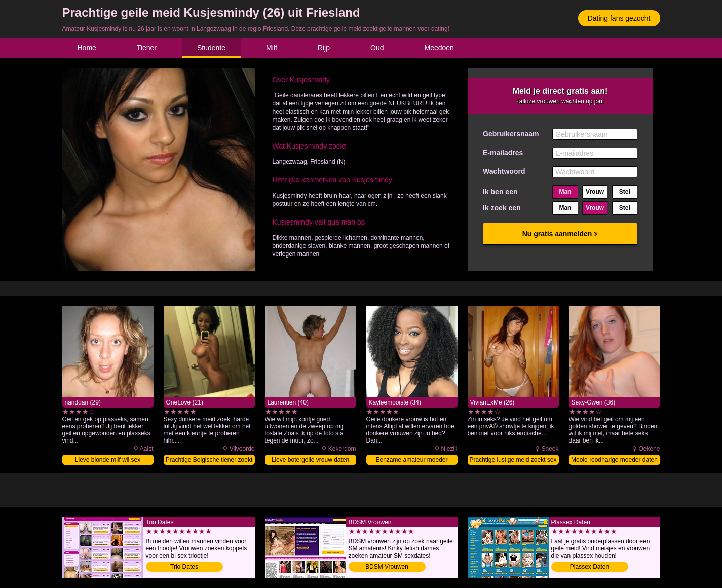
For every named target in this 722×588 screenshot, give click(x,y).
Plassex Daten (590, 567)
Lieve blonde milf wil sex (108, 460)
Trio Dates (184, 567)
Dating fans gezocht (619, 18)
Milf (272, 48)
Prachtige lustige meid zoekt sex (513, 460)
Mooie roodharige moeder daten (614, 460)
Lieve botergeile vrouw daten (310, 460)
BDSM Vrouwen (387, 567)
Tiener (147, 48)
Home (87, 48)
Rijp (324, 48)
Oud (377, 48)
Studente (211, 48)
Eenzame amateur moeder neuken (411, 461)
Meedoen (439, 48)
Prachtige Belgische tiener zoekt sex (209, 461)
